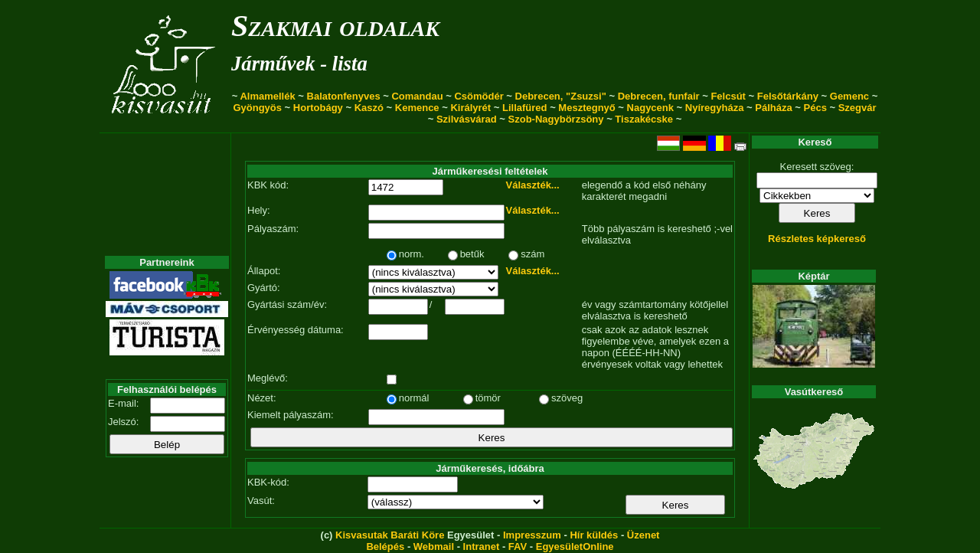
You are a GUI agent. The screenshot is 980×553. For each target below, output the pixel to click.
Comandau (417, 96)
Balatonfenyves (344, 96)
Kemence (417, 108)
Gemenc (849, 96)
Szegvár (857, 108)
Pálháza (773, 108)
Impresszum (532, 535)
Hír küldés (594, 535)
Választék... (533, 185)
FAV (518, 546)
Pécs (815, 108)
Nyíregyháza (715, 108)
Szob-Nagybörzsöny (556, 119)
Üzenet (644, 535)
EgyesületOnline (575, 546)
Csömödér (479, 96)
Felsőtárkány (788, 96)
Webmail (434, 546)
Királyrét (470, 108)
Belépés (385, 546)
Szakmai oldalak (335, 26)
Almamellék (267, 96)
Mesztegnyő (586, 108)
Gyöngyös (257, 108)
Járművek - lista (299, 64)
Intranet (482, 546)
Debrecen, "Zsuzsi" (561, 96)
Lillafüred (525, 108)
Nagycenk (650, 108)
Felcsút (728, 96)
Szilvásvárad (467, 119)
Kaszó (369, 108)
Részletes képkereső (817, 239)
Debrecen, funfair (659, 96)
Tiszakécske (644, 119)
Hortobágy (318, 108)
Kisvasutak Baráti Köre (390, 535)
